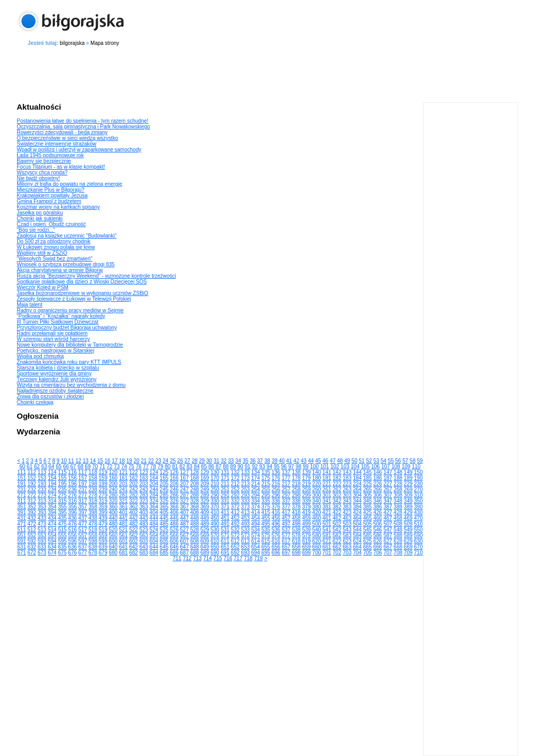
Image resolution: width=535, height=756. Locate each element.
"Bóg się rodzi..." (36, 230)
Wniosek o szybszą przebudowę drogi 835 (66, 264)
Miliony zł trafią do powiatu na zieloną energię (69, 184)
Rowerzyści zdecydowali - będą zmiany (62, 132)
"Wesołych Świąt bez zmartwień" (55, 259)
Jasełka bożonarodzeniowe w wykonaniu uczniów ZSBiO (83, 293)
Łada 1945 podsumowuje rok (50, 155)
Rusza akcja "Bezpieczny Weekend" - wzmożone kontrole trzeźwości (96, 276)
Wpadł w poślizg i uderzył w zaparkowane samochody (79, 150)
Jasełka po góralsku (40, 213)
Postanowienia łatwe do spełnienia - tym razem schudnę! (83, 121)
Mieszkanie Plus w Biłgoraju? (51, 190)
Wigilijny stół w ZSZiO (42, 253)
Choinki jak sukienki (40, 218)
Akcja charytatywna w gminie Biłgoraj (60, 270)
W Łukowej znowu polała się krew (56, 247)
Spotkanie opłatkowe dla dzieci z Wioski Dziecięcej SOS (82, 282)
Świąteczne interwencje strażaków (56, 144)
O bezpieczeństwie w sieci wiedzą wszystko (67, 138)
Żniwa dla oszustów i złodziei (50, 397)
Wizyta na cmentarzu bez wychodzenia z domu (71, 385)
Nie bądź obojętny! (38, 178)
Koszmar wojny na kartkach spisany (58, 207)
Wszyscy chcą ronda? (42, 173)
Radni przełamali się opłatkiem (52, 333)
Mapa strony (105, 43)
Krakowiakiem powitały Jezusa (52, 196)
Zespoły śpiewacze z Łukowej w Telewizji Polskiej (74, 299)
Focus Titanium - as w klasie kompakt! (61, 167)
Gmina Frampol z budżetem (49, 201)
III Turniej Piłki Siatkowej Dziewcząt (57, 322)
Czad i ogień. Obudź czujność (51, 224)
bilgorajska (72, 43)
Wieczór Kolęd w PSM (43, 287)
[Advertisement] (267, 73)
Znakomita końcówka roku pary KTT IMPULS (69, 362)
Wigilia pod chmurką (40, 356)
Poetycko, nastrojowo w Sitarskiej (55, 351)
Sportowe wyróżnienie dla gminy (54, 374)
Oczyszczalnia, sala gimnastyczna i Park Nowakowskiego (83, 127)
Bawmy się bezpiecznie (44, 161)
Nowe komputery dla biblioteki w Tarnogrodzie (70, 345)
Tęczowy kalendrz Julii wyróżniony (57, 379)
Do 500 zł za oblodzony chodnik (54, 241)
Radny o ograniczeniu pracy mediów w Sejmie (70, 310)
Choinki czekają (35, 402)
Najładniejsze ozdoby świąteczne (55, 391)
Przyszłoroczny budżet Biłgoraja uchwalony (67, 328)
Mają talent (30, 305)
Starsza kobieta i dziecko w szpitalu (58, 368)
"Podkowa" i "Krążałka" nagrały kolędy (61, 316)
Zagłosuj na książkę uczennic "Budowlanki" (67, 236)
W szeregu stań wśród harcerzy (53, 339)
